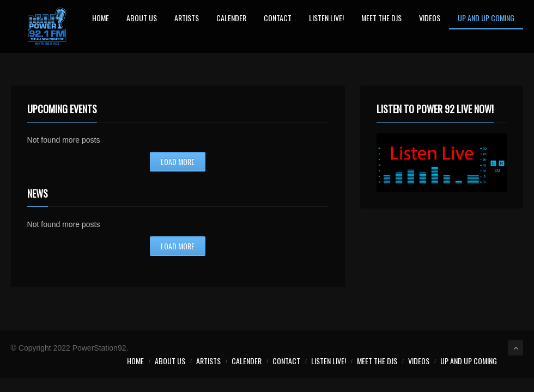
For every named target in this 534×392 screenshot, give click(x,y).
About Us (142, 19)
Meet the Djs (381, 19)
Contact (278, 19)
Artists (187, 19)
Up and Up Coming (486, 19)
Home (101, 19)
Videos (430, 19)
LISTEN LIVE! (326, 19)
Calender (231, 19)
